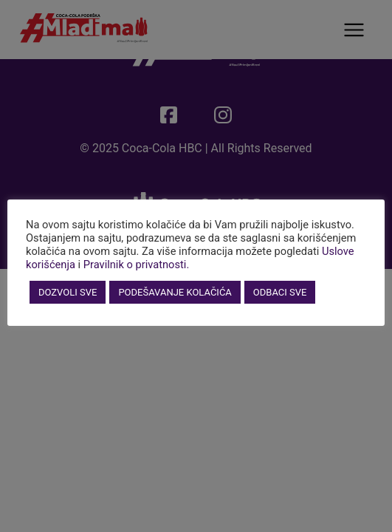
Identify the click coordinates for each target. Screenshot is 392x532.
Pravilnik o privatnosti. (137, 265)
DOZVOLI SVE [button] (68, 292)
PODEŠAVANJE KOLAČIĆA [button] (175, 292)
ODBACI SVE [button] (280, 292)
